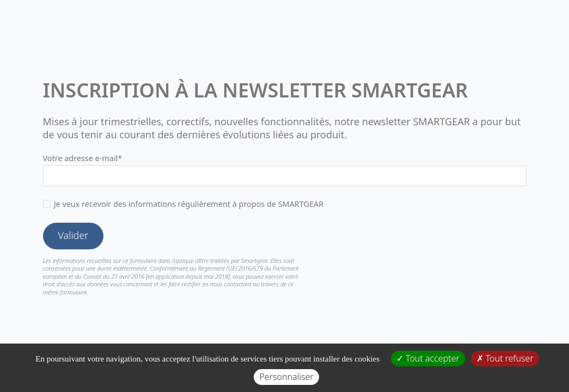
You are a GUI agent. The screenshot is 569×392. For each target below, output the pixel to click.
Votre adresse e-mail (83, 158)
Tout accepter (428, 358)
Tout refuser (505, 358)
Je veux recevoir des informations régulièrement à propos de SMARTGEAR (189, 204)
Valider (74, 235)
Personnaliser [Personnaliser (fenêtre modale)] (286, 377)
